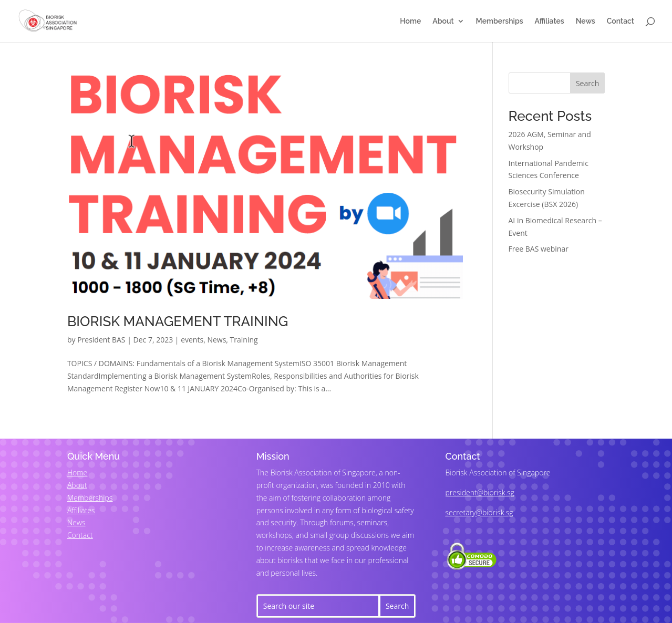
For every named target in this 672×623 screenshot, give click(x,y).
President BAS (101, 340)
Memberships (500, 21)
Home (410, 21)
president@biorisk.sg (480, 492)
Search (587, 83)
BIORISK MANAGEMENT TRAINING (178, 321)
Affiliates (550, 21)
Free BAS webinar (539, 249)
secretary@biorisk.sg (479, 512)
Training (244, 340)
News (586, 21)
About (443, 21)
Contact (621, 21)
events (192, 340)
